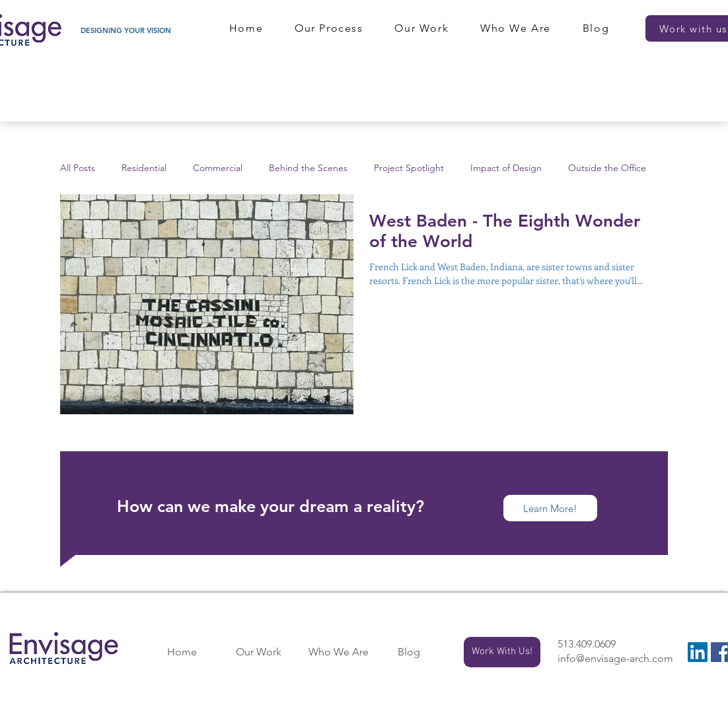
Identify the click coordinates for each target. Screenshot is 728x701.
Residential (144, 168)
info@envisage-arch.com (615, 658)
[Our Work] (258, 652)
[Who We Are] (338, 652)
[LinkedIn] (698, 652)
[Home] (182, 652)
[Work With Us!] (502, 652)
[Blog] (409, 652)
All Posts (78, 168)
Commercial (218, 168)
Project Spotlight (409, 168)
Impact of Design (506, 168)
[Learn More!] (550, 508)
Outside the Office (607, 168)
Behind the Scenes (308, 168)
